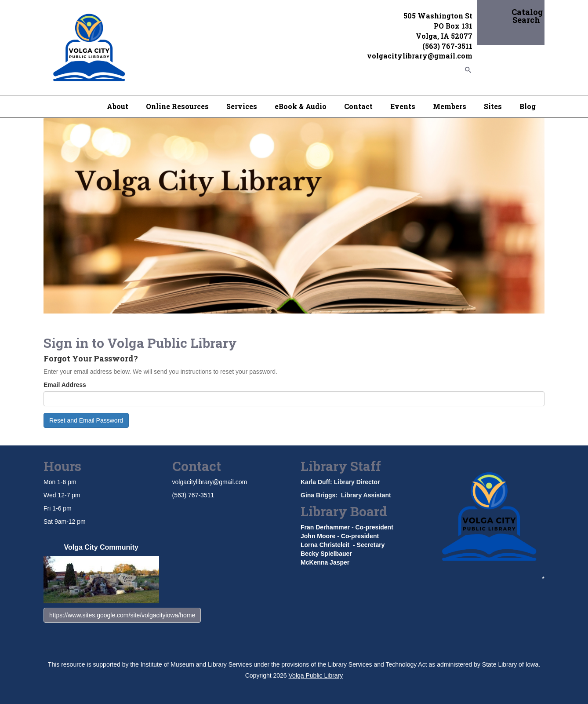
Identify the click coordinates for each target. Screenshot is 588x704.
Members (450, 106)
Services (242, 106)
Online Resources (177, 106)
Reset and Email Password (86, 420)
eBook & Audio (301, 106)
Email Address (65, 385)
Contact (358, 106)
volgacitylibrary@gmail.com (210, 482)
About (118, 106)
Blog (528, 106)
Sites (493, 106)
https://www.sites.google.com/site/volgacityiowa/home (122, 615)
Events (403, 106)
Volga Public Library (316, 675)
